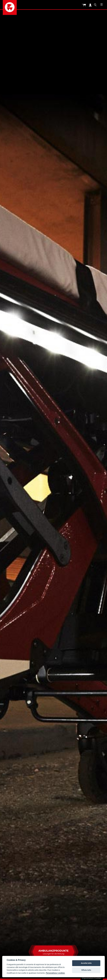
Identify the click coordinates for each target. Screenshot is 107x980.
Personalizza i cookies (55, 973)
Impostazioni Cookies (92, 978)
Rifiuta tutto (86, 970)
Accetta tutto (86, 963)
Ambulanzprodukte (53, 954)
